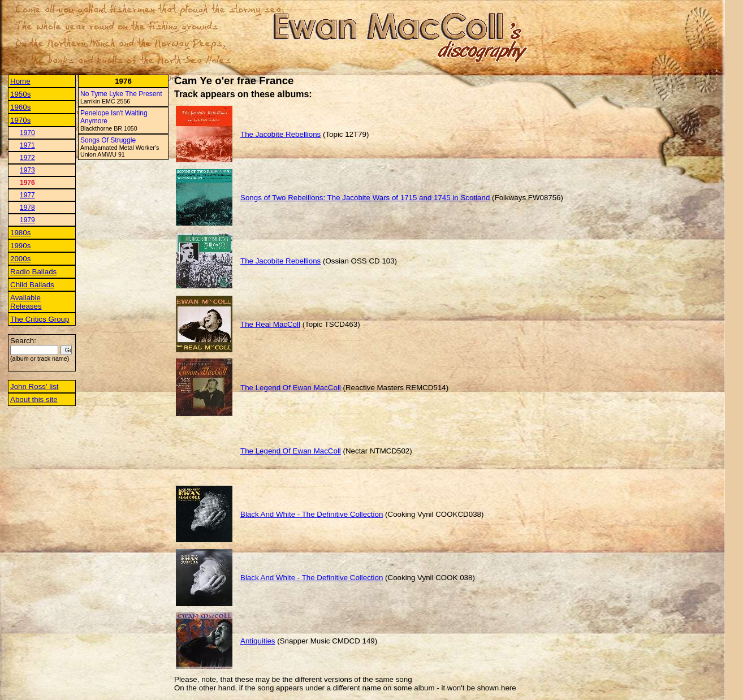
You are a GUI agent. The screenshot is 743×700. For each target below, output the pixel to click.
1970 (27, 133)
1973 (27, 170)
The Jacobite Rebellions (280, 134)
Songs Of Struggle (108, 140)
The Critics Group (40, 319)
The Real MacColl (270, 324)
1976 (27, 183)
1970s (20, 120)
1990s (20, 246)
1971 (27, 145)
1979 (27, 220)
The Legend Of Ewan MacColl (291, 388)
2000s (20, 259)
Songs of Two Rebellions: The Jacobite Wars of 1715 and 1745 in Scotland (365, 198)
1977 (27, 195)
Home (20, 81)
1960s (20, 107)
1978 (27, 208)
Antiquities (258, 641)
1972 (27, 158)
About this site (34, 399)
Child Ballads (32, 285)
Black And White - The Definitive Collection (312, 514)
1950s (20, 94)
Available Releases (26, 302)
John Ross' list (34, 386)
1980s (20, 233)
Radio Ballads (33, 272)
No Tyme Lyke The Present (121, 94)
